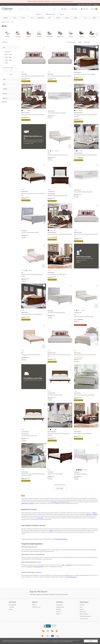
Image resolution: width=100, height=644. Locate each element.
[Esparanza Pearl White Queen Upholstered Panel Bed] (86, 153)
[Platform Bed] (18, 34)
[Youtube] (52, 632)
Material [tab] (5, 89)
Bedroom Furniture (6, 22)
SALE (86, 18)
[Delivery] (82, 609)
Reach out (78, 262)
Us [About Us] (34, 605)
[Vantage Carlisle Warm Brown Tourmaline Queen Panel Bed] (34, 192)
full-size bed (68, 565)
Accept (91, 641)
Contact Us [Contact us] (96, 4)
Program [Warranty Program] (84, 614)
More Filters (4, 102)
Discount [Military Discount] (60, 607)
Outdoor (58, 18)
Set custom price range (8, 68)
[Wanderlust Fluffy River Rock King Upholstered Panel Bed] (60, 353)
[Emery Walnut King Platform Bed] (60, 393)
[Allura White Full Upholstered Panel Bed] (60, 311)
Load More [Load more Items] (60, 488)
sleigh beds (95, 514)
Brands (94, 18)
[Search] (37, 9)
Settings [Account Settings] (13, 605)
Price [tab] (4, 47)
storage (94, 513)
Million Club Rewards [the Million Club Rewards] (85, 616)
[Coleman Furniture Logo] (7, 10)
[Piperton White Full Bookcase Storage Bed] (60, 111)
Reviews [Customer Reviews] (84, 619)
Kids (49, 18)
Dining (23, 18)
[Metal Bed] (71, 34)
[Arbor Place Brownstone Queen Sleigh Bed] (60, 272)
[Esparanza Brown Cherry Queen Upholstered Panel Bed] (60, 232)
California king (25, 503)
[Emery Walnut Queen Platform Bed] (34, 434)
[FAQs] (81, 607)
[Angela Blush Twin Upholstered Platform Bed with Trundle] (34, 273)
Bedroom (6, 18)
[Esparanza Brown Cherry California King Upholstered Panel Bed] (86, 113)
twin (63, 565)
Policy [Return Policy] (83, 612)
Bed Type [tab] (5, 98)
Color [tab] (4, 79)
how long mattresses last (71, 577)
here (71, 642)
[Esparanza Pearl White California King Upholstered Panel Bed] (60, 432)
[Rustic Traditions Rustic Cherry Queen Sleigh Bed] (86, 73)
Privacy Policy (55, 642)
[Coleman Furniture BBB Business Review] (50, 627)
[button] (64, 9)
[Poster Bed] (81, 34)
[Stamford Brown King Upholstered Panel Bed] (60, 194)
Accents (67, 18)
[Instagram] (48, 632)
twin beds (31, 503)
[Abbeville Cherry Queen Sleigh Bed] (60, 472)
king (31, 567)
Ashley (67, 502)
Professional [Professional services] (39, 14)
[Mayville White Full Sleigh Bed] (86, 472)
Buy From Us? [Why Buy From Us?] (36, 607)
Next (97, 34)
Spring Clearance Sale (79, 358)
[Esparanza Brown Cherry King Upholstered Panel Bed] (34, 113)
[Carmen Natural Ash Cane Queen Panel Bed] (34, 353)
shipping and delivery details (61, 539)
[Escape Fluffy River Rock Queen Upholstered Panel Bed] (60, 74)
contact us (51, 530)
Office (76, 18)
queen (29, 567)
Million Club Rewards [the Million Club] (50, 14)
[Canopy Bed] (39, 34)
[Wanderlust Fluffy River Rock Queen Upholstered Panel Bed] (86, 232)
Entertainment (41, 18)
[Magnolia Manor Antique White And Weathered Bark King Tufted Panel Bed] (34, 472)
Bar (32, 18)
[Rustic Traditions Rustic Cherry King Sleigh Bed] (34, 312)
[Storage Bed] (92, 34)
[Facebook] (43, 632)
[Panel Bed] (7, 34)
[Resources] (59, 612)
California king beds (38, 567)
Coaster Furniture (62, 502)
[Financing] (58, 609)
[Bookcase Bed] (60, 34)
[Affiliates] (58, 614)
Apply (11, 74)
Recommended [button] (87, 42)
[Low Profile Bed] (50, 34)
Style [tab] (4, 84)
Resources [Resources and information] (62, 14)
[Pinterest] (57, 632)
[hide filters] (5, 42)
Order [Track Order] (12, 607)
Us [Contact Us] (82, 605)
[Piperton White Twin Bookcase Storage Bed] (86, 190)
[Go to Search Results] (54, 9)
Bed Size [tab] (5, 94)
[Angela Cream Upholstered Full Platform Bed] (60, 153)
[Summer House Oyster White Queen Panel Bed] (86, 393)
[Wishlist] (11, 609)
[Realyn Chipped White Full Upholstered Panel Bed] (86, 353)
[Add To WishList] (44, 47)
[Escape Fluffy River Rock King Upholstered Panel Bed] (34, 74)
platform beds (40, 518)
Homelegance (54, 502)
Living (14, 18)
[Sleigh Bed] (29, 34)
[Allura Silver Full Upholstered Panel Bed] (34, 231)
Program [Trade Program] (60, 605)
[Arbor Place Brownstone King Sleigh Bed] (86, 432)
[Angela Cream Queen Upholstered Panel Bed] (86, 315)
